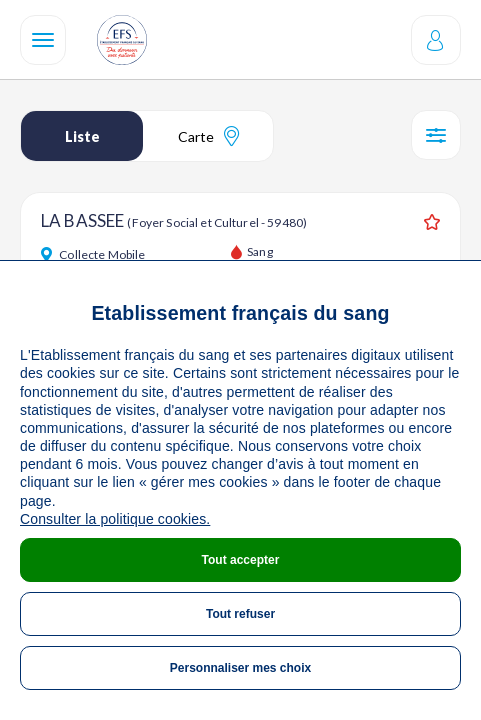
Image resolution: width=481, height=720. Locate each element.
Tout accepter (241, 560)
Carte (208, 136)
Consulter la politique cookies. (115, 519)
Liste (82, 136)
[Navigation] (43, 40)
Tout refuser (240, 614)
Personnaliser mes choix (240, 668)
